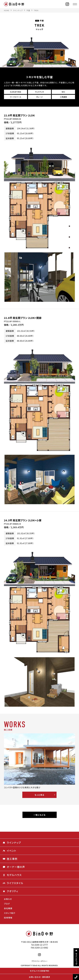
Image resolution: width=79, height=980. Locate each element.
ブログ (7, 904)
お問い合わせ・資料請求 (39, 977)
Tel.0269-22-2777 (40, 945)
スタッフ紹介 (10, 913)
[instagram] (67, 4)
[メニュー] (75, 4)
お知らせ (8, 899)
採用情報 (8, 918)
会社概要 (8, 908)
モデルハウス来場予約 (39, 971)
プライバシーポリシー (39, 961)
